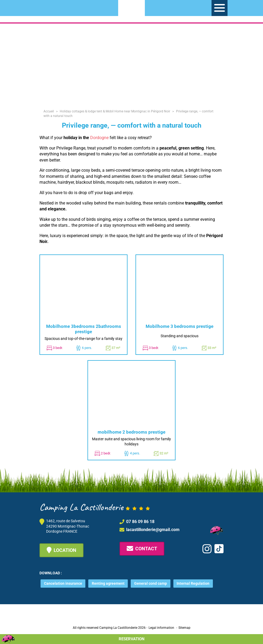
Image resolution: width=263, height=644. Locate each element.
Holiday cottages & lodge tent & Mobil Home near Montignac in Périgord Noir (115, 111)
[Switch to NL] (46, 7)
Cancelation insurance (63, 583)
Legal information (161, 628)
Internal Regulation (193, 583)
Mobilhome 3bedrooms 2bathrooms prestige (84, 329)
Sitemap (184, 628)
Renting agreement (108, 583)
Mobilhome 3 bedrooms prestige (180, 326)
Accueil (49, 111)
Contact (142, 548)
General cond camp (151, 583)
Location (61, 550)
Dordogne (99, 138)
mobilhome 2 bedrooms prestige (131, 432)
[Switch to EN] (55, 7)
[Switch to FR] (65, 7)
